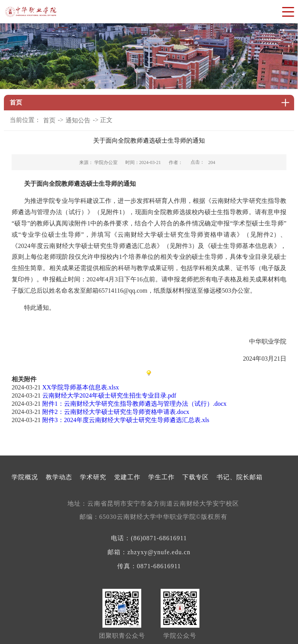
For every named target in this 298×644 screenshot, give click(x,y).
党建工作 (127, 477)
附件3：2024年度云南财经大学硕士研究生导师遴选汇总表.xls (126, 420)
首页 (49, 120)
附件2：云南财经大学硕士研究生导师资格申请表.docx (116, 412)
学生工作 (161, 477)
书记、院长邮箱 (240, 477)
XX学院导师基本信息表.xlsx (81, 387)
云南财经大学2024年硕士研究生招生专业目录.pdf (109, 395)
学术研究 (93, 477)
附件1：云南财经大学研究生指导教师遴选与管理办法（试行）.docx (134, 404)
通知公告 (78, 120)
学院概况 (25, 477)
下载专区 (196, 477)
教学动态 (59, 477)
